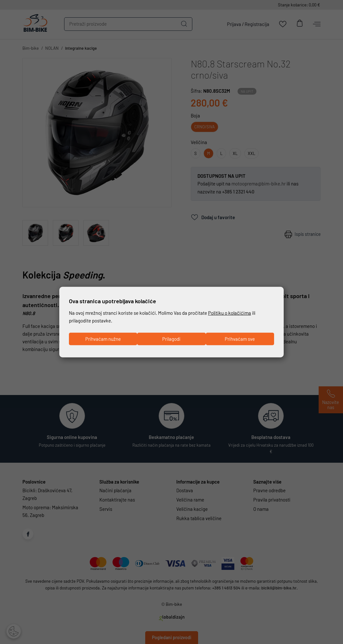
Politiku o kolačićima (230, 313)
